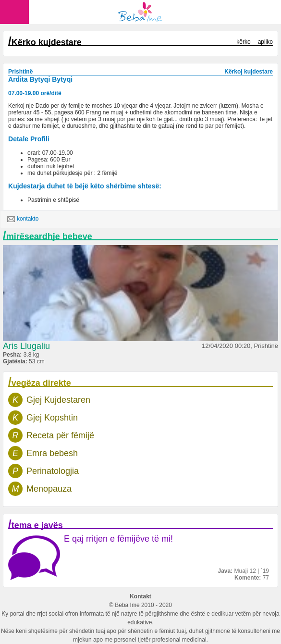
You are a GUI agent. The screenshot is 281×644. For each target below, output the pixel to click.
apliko (265, 42)
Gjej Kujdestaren (58, 400)
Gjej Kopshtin (52, 418)
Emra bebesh (52, 453)
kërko (243, 42)
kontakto (23, 219)
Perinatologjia (53, 471)
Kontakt (140, 596)
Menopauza (49, 489)
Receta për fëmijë (60, 435)
